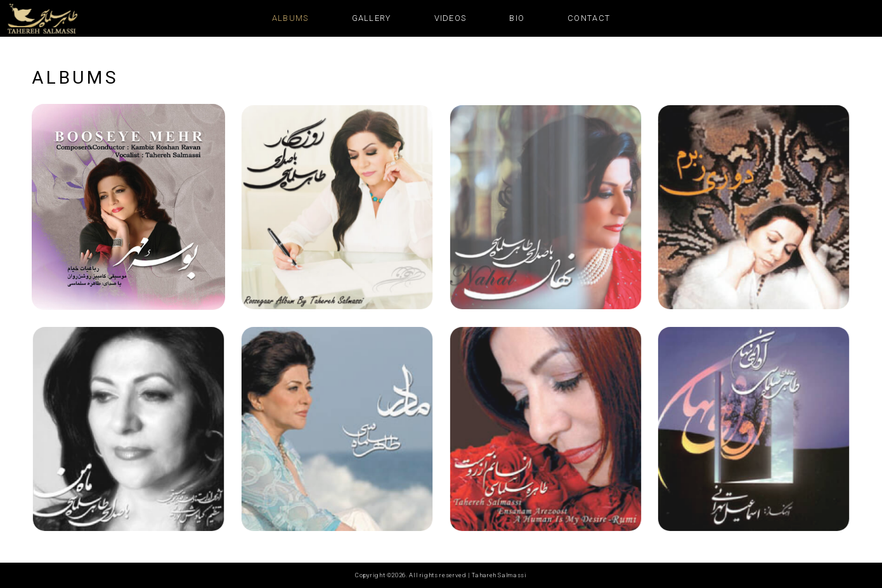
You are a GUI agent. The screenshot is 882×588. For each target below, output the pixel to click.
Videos (451, 18)
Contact (589, 18)
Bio (517, 18)
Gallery (372, 18)
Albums (290, 18)
